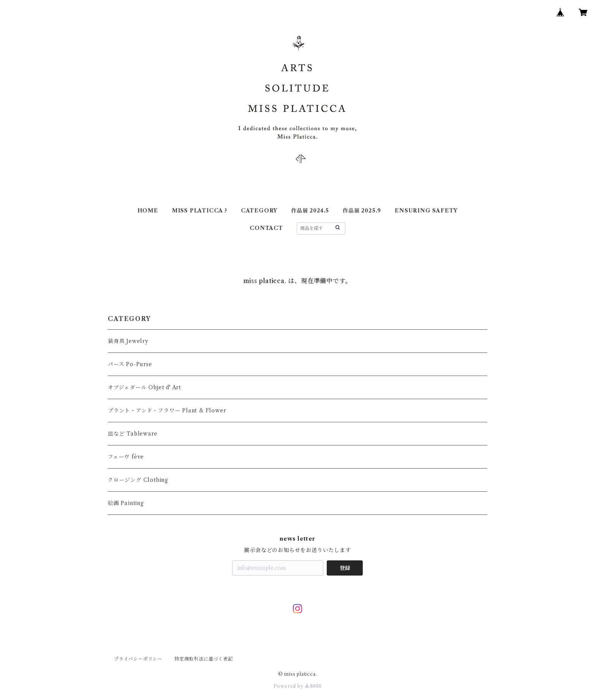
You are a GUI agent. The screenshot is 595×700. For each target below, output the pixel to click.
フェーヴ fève (126, 457)
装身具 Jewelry (128, 341)
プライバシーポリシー (138, 659)
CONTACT (266, 228)
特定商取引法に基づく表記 (204, 659)
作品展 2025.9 (362, 211)
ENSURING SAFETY (426, 211)
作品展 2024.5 (310, 211)
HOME (148, 211)
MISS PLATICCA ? (200, 211)
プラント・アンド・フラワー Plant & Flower (167, 411)
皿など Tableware (132, 434)
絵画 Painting (126, 503)
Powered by (298, 686)
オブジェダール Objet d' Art (144, 387)
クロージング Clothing (138, 480)
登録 (345, 568)
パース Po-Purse (130, 364)
